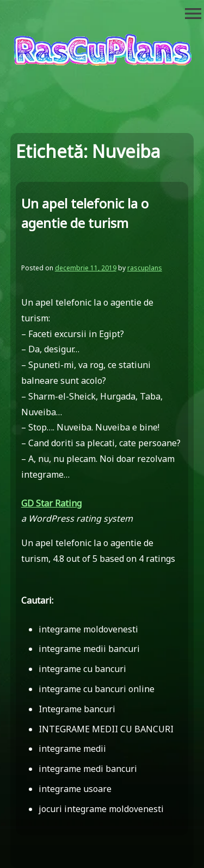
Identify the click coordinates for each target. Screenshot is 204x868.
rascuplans (145, 268)
